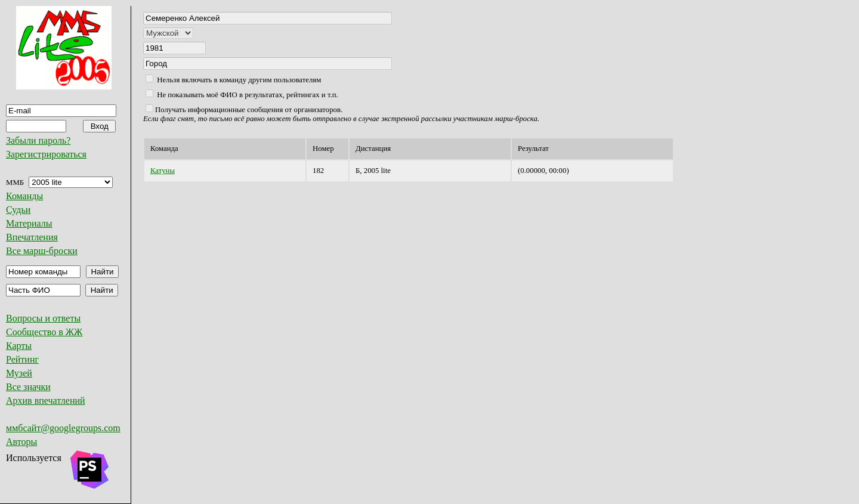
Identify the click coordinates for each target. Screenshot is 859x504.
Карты (19, 346)
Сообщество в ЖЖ (44, 332)
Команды (24, 196)
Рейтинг (22, 359)
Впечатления (32, 237)
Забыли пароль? (38, 140)
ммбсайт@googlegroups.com (63, 428)
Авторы (21, 442)
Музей (19, 373)
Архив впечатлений (46, 401)
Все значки (28, 387)
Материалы (29, 223)
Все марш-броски (42, 251)
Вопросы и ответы (43, 318)
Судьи (18, 210)
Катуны (163, 171)
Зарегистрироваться (46, 154)
